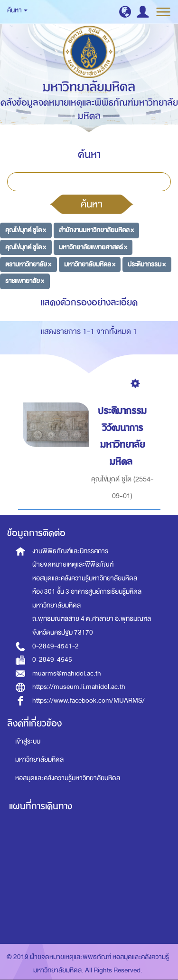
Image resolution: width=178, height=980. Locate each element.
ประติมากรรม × (147, 264)
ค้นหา (92, 204)
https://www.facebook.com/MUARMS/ (89, 701)
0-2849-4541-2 (56, 646)
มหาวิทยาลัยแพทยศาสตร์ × (93, 247)
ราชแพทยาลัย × (25, 281)
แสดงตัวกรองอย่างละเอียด (89, 302)
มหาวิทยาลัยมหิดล (39, 759)
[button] (125, 12)
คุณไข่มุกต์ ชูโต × (26, 230)
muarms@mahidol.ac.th (67, 673)
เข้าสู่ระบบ (28, 741)
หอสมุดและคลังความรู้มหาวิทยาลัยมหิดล (68, 778)
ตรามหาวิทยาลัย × (28, 264)
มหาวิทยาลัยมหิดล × (90, 264)
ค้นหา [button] (17, 10)
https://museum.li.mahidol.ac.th (79, 687)
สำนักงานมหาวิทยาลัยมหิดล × (96, 230)
